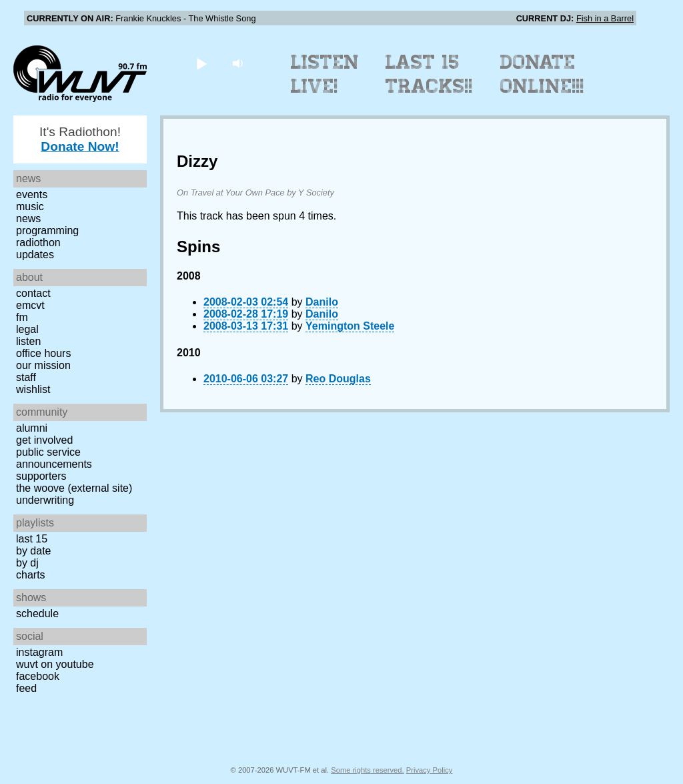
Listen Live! (325, 74)
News (28, 219)
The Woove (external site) (74, 488)
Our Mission (43, 365)
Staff (26, 377)
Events (32, 194)
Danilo (322, 302)
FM (22, 317)
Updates (35, 255)
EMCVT (30, 305)
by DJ (27, 563)
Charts (31, 575)
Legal (27, 329)
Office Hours (43, 353)
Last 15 (32, 539)
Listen (28, 341)
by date (33, 551)
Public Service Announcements (54, 458)
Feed (26, 688)
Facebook (38, 676)
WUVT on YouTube (55, 664)
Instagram (39, 652)
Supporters (41, 476)
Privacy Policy (430, 770)
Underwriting (45, 500)
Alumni (32, 428)
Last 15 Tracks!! (429, 74)
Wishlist (33, 389)
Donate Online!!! (542, 74)
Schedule (37, 614)
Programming (47, 231)
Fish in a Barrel (605, 18)
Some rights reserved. (367, 770)
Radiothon (38, 243)
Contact (33, 293)
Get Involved (44, 440)
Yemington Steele (350, 326)
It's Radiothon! (80, 139)
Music (30, 207)
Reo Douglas (338, 379)
